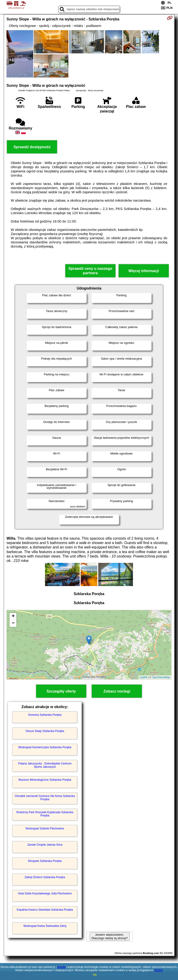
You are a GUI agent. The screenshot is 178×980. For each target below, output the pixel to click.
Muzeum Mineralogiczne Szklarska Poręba (45, 780)
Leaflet (144, 677)
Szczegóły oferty (61, 691)
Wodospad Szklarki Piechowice (45, 828)
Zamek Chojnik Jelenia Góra (45, 845)
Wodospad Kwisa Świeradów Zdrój (45, 926)
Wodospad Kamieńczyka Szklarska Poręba (45, 747)
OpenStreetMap (161, 677)
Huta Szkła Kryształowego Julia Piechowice (45, 893)
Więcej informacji (144, 271)
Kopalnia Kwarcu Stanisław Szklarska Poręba (45, 910)
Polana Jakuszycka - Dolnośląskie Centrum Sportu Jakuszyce (45, 765)
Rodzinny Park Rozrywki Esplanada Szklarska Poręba (45, 814)
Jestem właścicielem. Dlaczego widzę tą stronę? (110, 936)
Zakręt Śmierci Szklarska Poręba (45, 877)
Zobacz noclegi (117, 691)
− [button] (13, 623)
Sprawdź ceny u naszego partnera (90, 271)
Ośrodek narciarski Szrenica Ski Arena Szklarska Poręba (45, 798)
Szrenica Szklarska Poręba (45, 715)
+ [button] (13, 616)
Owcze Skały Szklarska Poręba (45, 731)
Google (61, 967)
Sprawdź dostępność (32, 147)
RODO (159, 970)
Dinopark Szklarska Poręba (45, 861)
